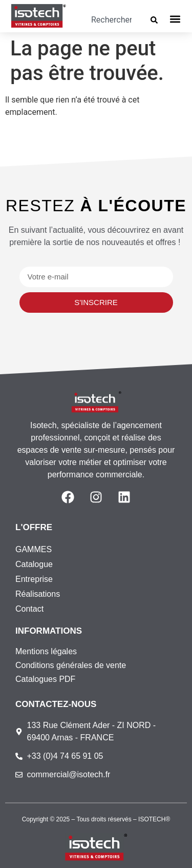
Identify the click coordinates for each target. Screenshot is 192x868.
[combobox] (111, 20)
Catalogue (34, 564)
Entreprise (34, 579)
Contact (29, 609)
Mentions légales (46, 651)
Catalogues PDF (45, 679)
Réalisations (38, 594)
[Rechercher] (156, 20)
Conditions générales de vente (71, 665)
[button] (175, 19)
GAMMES (34, 549)
